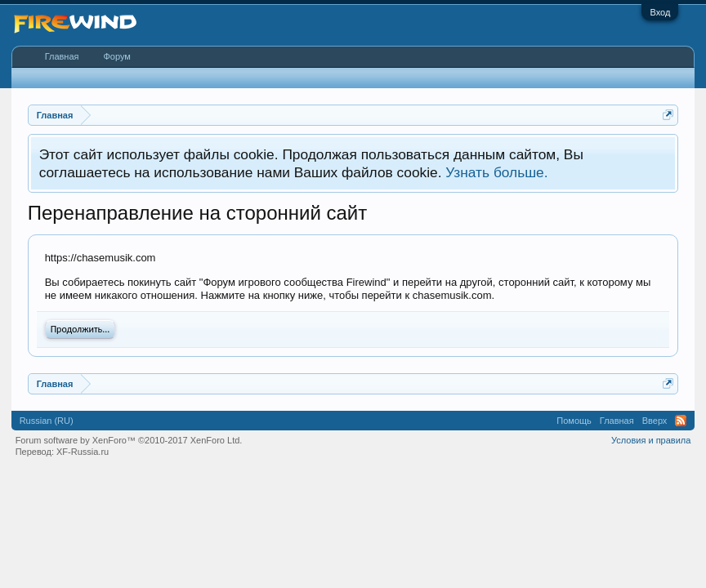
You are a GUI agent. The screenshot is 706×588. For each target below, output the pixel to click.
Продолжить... (80, 329)
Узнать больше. (496, 172)
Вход (660, 12)
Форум (117, 56)
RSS (681, 421)
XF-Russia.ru (83, 452)
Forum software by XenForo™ (129, 440)
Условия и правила (651, 440)
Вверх (655, 421)
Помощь (574, 421)
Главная (62, 56)
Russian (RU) (47, 421)
